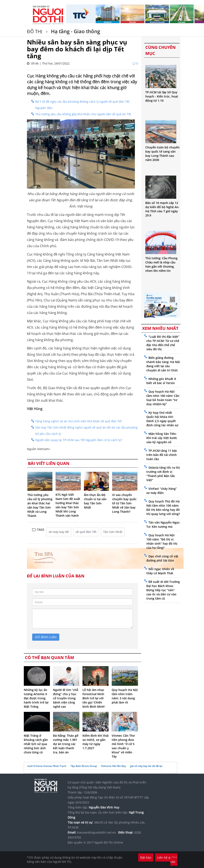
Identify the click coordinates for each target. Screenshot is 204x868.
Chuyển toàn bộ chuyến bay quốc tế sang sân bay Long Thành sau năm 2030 (162, 154)
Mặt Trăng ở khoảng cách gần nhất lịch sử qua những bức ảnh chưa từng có (36, 744)
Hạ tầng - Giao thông (75, 31)
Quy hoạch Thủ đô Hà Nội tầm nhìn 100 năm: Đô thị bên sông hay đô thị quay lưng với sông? (163, 508)
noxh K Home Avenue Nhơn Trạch (47, 766)
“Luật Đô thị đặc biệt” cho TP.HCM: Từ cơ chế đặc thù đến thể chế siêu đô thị (163, 343)
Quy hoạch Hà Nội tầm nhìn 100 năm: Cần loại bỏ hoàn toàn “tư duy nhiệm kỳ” (163, 398)
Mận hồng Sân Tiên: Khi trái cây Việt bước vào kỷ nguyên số (162, 438)
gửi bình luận (46, 637)
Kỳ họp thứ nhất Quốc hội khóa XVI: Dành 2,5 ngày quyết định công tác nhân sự (162, 419)
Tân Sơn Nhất (113, 532)
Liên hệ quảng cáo (167, 860)
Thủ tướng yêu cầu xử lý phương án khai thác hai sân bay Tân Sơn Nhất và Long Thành (40, 505)
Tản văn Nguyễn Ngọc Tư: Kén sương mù (163, 524)
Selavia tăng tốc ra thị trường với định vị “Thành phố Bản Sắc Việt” (163, 474)
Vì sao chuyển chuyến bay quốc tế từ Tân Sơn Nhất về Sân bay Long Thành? (124, 503)
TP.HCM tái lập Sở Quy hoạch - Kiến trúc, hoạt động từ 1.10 (162, 96)
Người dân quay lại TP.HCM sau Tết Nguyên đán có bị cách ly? (79, 440)
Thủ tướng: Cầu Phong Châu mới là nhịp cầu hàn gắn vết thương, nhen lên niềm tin (161, 264)
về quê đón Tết (86, 532)
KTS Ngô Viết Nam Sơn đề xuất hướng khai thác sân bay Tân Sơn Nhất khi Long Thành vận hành (68, 505)
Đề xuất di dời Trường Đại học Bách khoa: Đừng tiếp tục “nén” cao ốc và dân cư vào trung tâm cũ (163, 590)
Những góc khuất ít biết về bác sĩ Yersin (161, 381)
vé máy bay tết (59, 532)
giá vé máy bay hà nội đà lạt (146, 766)
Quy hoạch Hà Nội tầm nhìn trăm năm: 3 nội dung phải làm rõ (125, 696)
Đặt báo (146, 857)
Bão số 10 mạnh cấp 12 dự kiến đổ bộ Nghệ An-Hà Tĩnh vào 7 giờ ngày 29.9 (162, 209)
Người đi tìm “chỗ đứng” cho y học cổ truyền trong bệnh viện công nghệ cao (66, 698)
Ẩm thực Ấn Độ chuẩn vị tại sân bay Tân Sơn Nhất (95, 501)
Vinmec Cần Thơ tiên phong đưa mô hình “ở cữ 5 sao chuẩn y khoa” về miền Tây (123, 746)
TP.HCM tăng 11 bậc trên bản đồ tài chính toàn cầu (162, 455)
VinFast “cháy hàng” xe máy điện (162, 491)
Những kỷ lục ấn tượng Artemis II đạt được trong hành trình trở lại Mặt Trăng (36, 698)
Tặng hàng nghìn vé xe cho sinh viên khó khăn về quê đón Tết (79, 421)
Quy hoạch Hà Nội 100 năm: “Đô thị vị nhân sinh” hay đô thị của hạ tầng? (162, 541)
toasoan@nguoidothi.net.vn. (97, 832)
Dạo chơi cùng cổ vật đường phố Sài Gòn (162, 558)
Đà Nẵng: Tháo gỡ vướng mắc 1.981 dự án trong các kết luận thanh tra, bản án (66, 744)
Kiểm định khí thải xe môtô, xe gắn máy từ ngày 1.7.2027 (96, 742)
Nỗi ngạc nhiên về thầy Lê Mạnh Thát (160, 571)
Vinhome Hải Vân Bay (113, 766)
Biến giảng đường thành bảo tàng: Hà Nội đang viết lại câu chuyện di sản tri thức (163, 364)
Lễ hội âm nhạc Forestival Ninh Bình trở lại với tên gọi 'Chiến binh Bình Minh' (94, 698)
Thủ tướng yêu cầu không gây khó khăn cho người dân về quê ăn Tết (83, 114)
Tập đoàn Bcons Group (84, 766)
